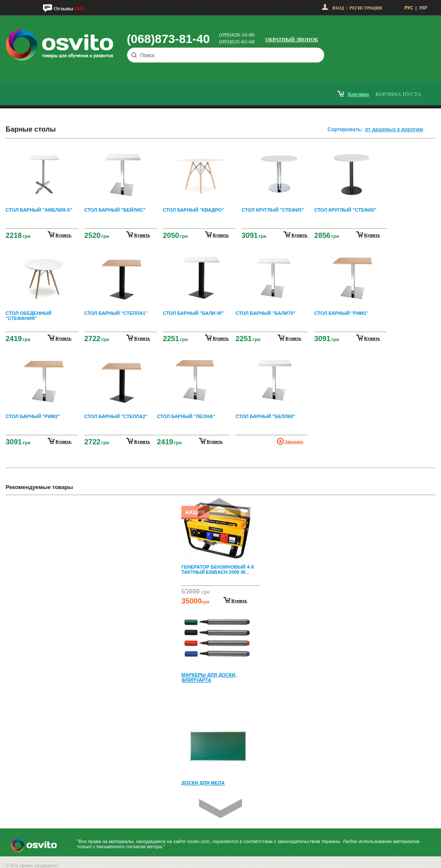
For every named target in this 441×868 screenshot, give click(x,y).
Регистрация (366, 8)
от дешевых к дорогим (394, 129)
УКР (423, 8)
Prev (219, 508)
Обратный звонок (292, 40)
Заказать (294, 441)
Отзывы (63, 9)
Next (220, 808)
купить (63, 235)
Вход (338, 8)
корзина (358, 94)
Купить (239, 600)
